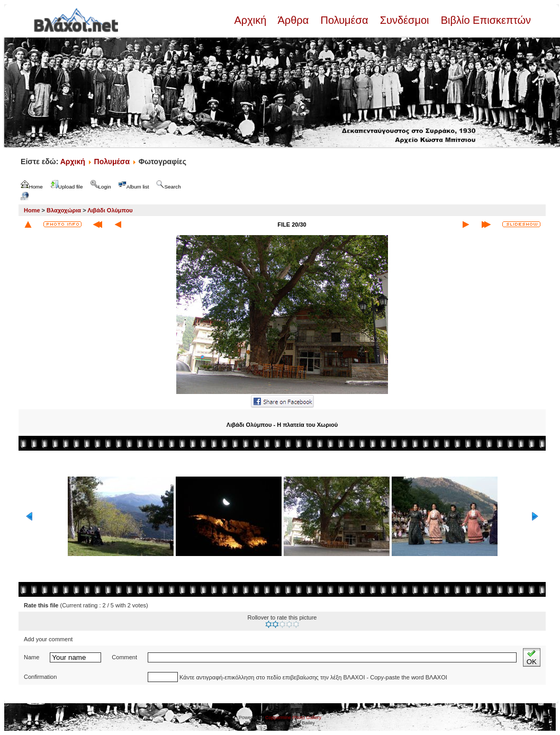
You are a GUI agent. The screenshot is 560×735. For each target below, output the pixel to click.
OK (532, 657)
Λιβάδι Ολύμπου (110, 210)
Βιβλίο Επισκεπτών (484, 20)
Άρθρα (293, 20)
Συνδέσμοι (404, 20)
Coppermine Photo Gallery (293, 718)
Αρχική (251, 20)
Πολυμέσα (344, 20)
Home (32, 210)
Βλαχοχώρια (64, 210)
